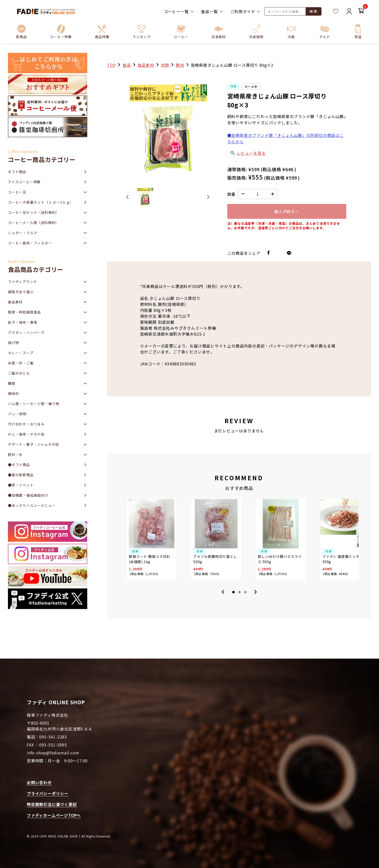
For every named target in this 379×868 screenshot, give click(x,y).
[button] (61, 32)
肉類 (165, 65)
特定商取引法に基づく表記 (52, 804)
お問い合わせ (39, 782)
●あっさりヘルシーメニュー (32, 505)
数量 (232, 194)
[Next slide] (208, 197)
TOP (111, 65)
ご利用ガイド (243, 11)
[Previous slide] (128, 197)
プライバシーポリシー (48, 793)
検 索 (313, 11)
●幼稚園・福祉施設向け (28, 495)
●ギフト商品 (19, 465)
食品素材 (146, 65)
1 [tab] (233, 592)
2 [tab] (239, 592)
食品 (127, 65)
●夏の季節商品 (21, 475)
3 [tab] (245, 592)
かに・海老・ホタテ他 (26, 434)
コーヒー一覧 (176, 11)
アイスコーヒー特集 (24, 182)
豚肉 (180, 65)
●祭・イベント (21, 485)
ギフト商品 (17, 172)
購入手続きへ (287, 211)
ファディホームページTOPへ (54, 815)
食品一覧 (209, 11)
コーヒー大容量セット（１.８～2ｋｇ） (41, 202)
